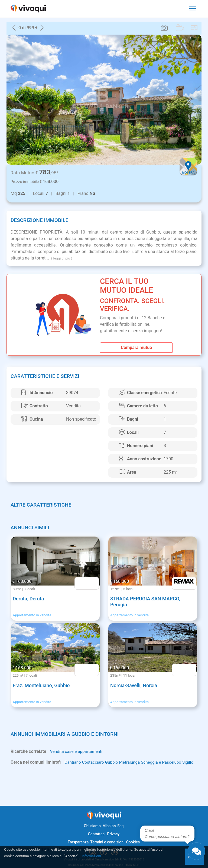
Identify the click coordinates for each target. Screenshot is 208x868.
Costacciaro (94, 762)
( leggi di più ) (62, 258)
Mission (109, 826)
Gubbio (114, 762)
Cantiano (73, 762)
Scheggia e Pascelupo (166, 762)
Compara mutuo (136, 347)
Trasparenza (78, 842)
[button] (20, 100)
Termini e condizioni (107, 842)
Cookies (133, 842)
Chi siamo (92, 826)
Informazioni (92, 856)
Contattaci (97, 834)
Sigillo (16, 769)
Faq (120, 826)
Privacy (113, 834)
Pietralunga (133, 762)
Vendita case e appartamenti (77, 752)
